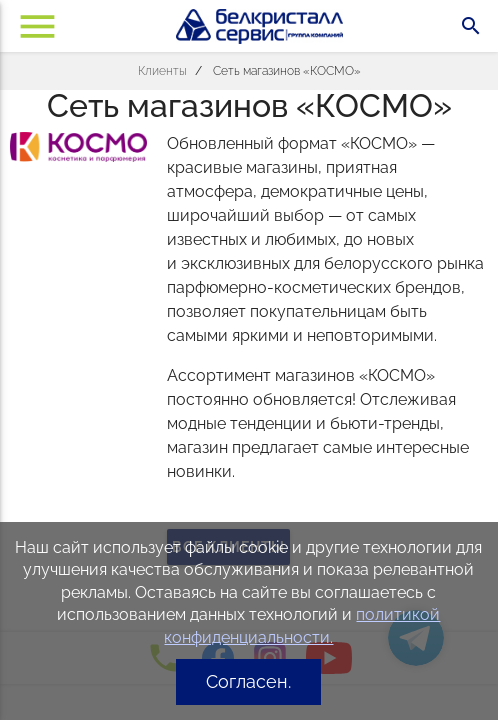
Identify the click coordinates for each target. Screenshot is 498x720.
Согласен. (248, 681)
